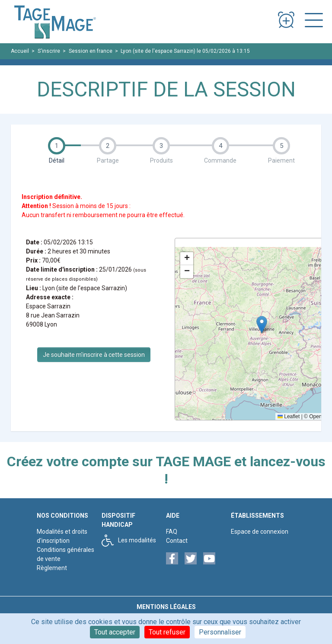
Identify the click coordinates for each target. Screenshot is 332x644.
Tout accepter (115, 632)
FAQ (172, 532)
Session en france (91, 51)
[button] (262, 325)
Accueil (20, 51)
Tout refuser (167, 632)
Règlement (52, 568)
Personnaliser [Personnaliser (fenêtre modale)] (220, 632)
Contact (177, 541)
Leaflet (289, 417)
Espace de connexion (260, 532)
